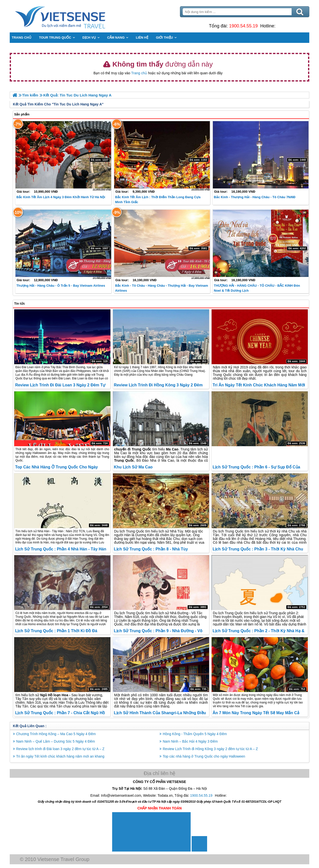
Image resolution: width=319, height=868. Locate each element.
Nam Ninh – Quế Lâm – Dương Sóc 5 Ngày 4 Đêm (56, 741)
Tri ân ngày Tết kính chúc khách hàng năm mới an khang (61, 756)
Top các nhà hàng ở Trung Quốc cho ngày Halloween (204, 756)
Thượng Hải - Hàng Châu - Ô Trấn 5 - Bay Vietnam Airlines (61, 286)
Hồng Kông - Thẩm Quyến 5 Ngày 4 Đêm (195, 734)
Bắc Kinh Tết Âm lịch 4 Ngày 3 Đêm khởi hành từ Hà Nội (61, 197)
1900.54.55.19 (243, 26)
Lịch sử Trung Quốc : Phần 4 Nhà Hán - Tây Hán (61, 549)
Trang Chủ (73, 16)
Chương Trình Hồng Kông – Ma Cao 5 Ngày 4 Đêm (56, 734)
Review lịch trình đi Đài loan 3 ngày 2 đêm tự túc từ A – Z (61, 749)
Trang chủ (139, 73)
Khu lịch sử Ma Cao (133, 467)
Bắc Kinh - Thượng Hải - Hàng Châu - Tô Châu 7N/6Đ (255, 197)
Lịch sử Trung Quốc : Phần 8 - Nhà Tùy (151, 549)
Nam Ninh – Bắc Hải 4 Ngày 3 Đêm (190, 741)
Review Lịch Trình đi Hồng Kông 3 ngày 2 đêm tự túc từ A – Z (210, 749)
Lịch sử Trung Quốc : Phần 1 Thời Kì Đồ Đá (57, 631)
